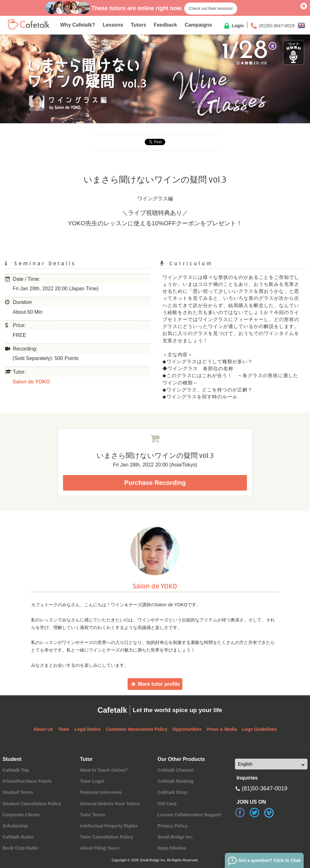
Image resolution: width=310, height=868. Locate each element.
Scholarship (15, 826)
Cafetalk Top (16, 770)
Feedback (165, 25)
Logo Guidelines (259, 729)
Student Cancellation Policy (32, 804)
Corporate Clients (21, 815)
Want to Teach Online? (104, 770)
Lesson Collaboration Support (190, 815)
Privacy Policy (173, 826)
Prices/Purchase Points (27, 781)
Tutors (139, 25)
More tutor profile (155, 684)
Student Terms (18, 792)
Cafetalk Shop (172, 792)
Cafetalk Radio (18, 837)
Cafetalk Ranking (176, 781)
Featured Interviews (101, 792)
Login (233, 26)
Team (64, 729)
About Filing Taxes (100, 848)
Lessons (113, 25)
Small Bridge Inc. (176, 837)
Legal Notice (88, 729)
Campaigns (198, 25)
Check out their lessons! (211, 8)
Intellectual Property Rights (109, 826)
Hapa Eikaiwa (172, 848)
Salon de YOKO (31, 382)
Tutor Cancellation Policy (107, 837)
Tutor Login (92, 781)
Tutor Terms (93, 815)
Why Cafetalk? (78, 25)
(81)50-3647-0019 (272, 26)
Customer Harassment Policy (137, 729)
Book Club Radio (20, 848)
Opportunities (187, 729)
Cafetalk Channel (176, 770)
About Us (43, 729)
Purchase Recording (155, 483)
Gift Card (167, 804)
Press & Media (222, 729)
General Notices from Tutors (110, 804)
